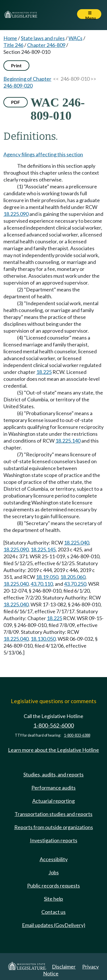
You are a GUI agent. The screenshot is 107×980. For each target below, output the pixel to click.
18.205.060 (73, 577)
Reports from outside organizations (54, 827)
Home (10, 38)
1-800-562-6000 (54, 725)
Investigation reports (54, 840)
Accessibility (54, 859)
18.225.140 (68, 441)
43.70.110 (42, 584)
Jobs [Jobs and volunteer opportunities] (54, 872)
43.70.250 (75, 584)
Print (16, 65)
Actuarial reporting (53, 801)
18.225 (44, 372)
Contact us (53, 912)
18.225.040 (76, 543)
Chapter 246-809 (46, 45)
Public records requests (53, 886)
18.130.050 (43, 639)
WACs (75, 38)
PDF (16, 102)
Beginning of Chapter (27, 79)
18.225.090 (16, 214)
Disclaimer (64, 967)
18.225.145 (43, 549)
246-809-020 (18, 86)
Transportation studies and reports (53, 814)
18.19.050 (47, 577)
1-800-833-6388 (77, 735)
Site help (53, 899)
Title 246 (13, 45)
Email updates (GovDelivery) (54, 925)
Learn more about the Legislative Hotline (53, 750)
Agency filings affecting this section (43, 154)
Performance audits (53, 788)
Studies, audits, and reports (53, 774)
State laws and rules (43, 38)
